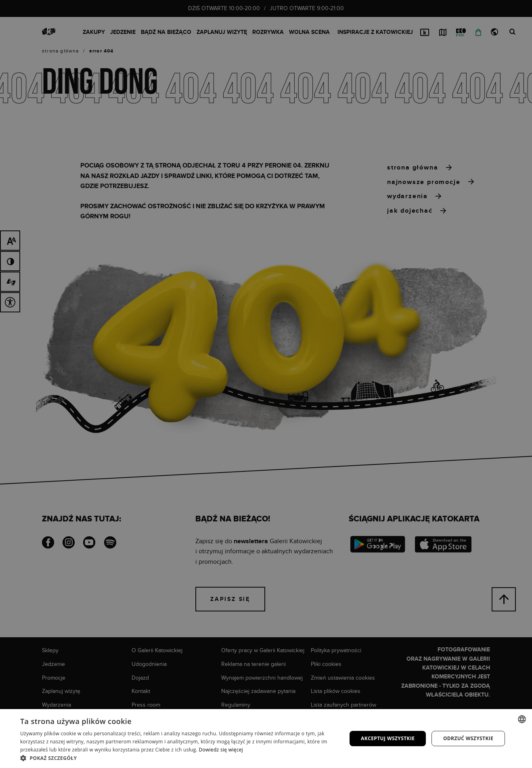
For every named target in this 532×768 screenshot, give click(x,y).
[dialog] (266, 384)
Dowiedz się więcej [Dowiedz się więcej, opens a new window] (221, 750)
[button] (179, 758)
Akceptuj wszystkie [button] (388, 738)
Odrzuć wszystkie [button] (468, 738)
